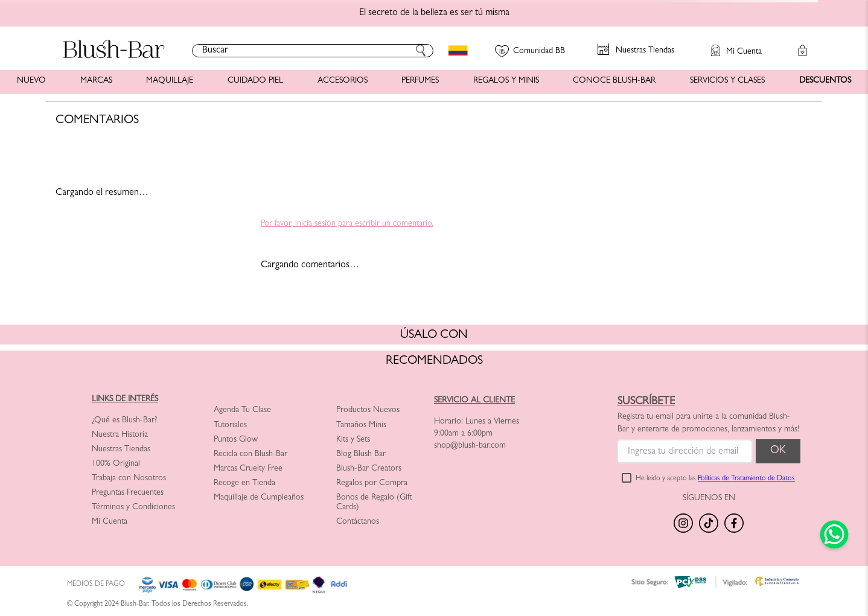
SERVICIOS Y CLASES (727, 81)
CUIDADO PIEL (255, 81)
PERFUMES (420, 81)
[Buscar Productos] (421, 51)
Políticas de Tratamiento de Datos (746, 479)
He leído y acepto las (715, 479)
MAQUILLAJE (170, 81)
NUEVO (31, 81)
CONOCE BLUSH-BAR (614, 81)
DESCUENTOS (825, 81)
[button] (730, 45)
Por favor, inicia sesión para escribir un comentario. (347, 224)
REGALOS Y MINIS (506, 81)
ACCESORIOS (343, 81)
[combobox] (313, 51)
